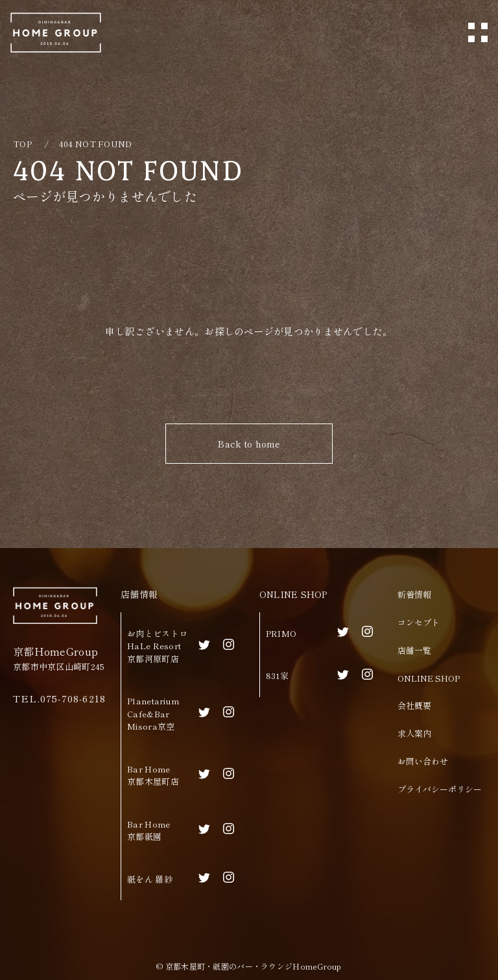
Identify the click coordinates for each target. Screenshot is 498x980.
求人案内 (414, 733)
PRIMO (281, 633)
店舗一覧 (414, 650)
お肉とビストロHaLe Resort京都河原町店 (157, 646)
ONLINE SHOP (293, 594)
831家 (277, 675)
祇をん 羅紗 (150, 879)
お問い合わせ (423, 761)
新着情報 (414, 594)
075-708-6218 (73, 698)
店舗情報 (139, 594)
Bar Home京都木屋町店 (153, 775)
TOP (22, 144)
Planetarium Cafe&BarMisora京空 (153, 713)
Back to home (249, 444)
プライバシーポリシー (440, 789)
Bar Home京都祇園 (148, 831)
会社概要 (414, 705)
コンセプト (419, 622)
